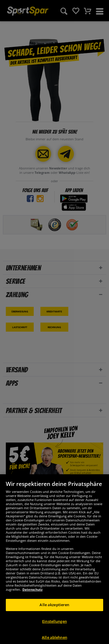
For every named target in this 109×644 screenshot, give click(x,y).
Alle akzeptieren (54, 610)
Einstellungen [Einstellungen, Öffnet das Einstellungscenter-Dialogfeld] (54, 627)
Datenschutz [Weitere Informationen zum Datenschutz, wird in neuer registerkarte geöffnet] (32, 595)
